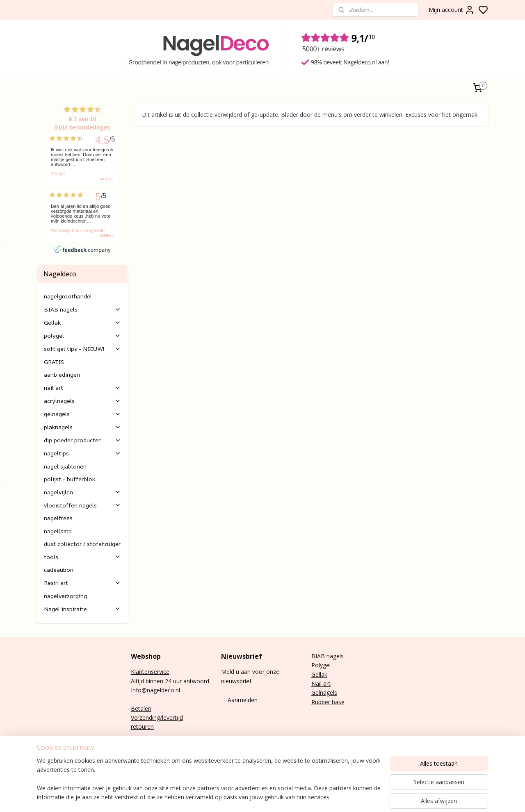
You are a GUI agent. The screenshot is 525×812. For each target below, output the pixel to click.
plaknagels (82, 427)
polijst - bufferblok (70, 479)
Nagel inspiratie (82, 609)
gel (327, 665)
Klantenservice (150, 672)
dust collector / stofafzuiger (82, 544)
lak (324, 674)
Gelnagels (324, 693)
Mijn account (452, 10)
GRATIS (54, 362)
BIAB (318, 656)
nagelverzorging (65, 596)
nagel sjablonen (65, 466)
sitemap (377, 797)
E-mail (139, 745)
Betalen (141, 709)
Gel (316, 674)
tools (82, 557)
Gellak (82, 322)
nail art (82, 388)
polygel (82, 335)
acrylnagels (82, 401)
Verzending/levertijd (157, 718)
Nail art (321, 683)
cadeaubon (59, 570)
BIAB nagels (82, 309)
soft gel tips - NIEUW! (82, 349)
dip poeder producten (82, 440)
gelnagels (82, 414)
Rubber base (328, 702)
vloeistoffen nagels (82, 505)
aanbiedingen (62, 374)
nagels (334, 656)
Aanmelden (243, 700)
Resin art (82, 583)
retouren (142, 727)
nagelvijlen (82, 492)
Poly (317, 665)
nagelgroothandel (68, 296)
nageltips (82, 453)
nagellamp (58, 531)
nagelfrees (58, 518)
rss (394, 797)
